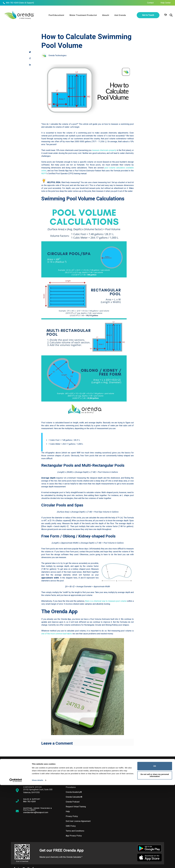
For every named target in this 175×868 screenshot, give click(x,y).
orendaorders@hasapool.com (36, 812)
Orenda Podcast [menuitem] (73, 802)
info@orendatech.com (32, 780)
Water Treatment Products (83, 15)
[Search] (84, 765)
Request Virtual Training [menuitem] (76, 807)
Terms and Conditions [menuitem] (75, 831)
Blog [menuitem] (68, 782)
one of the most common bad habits (57, 634)
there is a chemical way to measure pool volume (106, 601)
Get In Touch (148, 15)
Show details (37, 863)
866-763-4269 (12, 3)
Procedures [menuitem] (71, 787)
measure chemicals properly (104, 150)
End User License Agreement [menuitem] (78, 821)
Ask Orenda (120, 15)
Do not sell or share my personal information (155, 858)
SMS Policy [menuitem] (71, 826)
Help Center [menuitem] (166, 3)
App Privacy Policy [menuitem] (74, 836)
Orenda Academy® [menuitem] (74, 792)
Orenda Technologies (57, 55)
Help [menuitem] (68, 811)
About (105, 15)
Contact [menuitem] (150, 3)
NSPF (44, 174)
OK (155, 849)
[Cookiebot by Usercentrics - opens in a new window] (16, 863)
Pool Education (56, 15)
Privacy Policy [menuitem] (72, 816)
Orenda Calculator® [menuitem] (74, 797)
